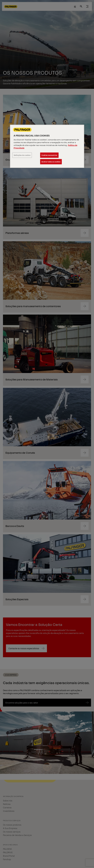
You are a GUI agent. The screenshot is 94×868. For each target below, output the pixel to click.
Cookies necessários (49, 155)
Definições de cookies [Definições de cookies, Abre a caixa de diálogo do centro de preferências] (22, 155)
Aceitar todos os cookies (51, 162)
